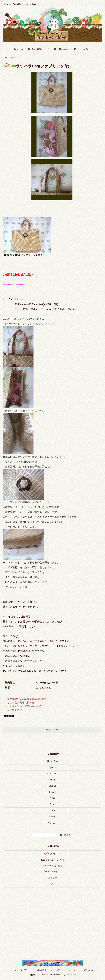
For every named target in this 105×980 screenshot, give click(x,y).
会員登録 (52, 878)
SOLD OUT (52, 730)
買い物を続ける (16, 710)
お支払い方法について (52, 854)
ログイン (52, 884)
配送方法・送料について (52, 860)
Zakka (52, 798)
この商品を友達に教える (21, 703)
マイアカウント (52, 872)
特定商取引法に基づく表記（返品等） (28, 699)
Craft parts (53, 774)
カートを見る (81, 49)
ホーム (18, 49)
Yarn (53, 810)
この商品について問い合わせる (24, 706)
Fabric (52, 804)
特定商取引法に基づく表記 (49, 970)
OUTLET (52, 823)
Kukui (52, 780)
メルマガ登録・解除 (52, 866)
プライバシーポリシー (72, 970)
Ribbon (53, 817)
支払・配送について (38, 49)
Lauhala (14, 58)
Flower (52, 792)
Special (52, 767)
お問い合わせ (61, 49)
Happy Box (52, 761)
